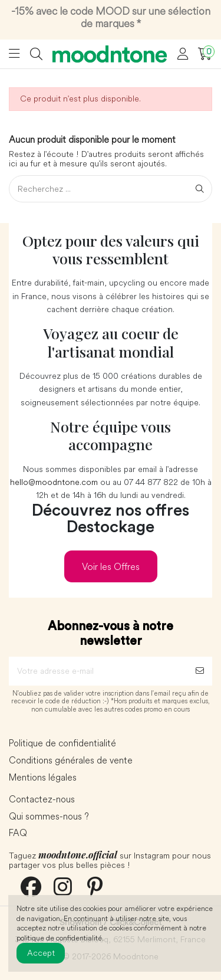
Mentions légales (43, 778)
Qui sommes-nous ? (49, 817)
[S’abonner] (200, 671)
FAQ (18, 833)
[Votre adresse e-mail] (98, 671)
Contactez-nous (42, 799)
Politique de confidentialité (62, 743)
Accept (41, 953)
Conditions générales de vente (71, 761)
